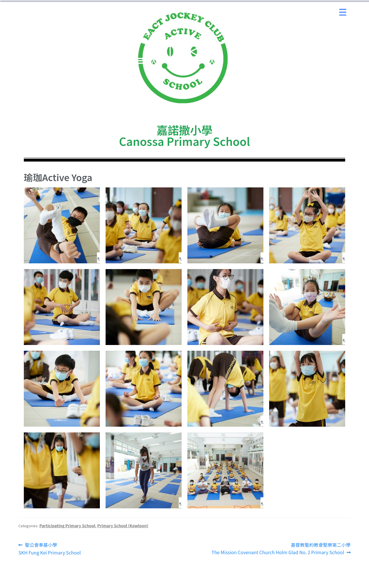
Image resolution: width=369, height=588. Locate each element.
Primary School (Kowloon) (123, 526)
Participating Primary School (67, 526)
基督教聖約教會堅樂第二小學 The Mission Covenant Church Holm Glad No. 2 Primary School (281, 548)
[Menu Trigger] (343, 12)
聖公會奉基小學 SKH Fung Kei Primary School (49, 549)
